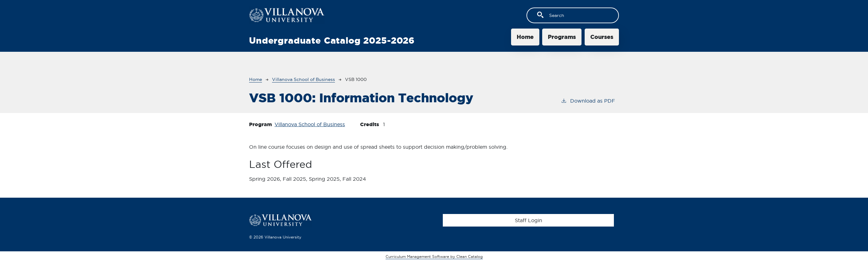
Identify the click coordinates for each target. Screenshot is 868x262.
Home (525, 37)
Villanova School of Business (303, 79)
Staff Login (529, 220)
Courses (602, 37)
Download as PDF (588, 100)
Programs (562, 37)
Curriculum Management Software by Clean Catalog (434, 257)
